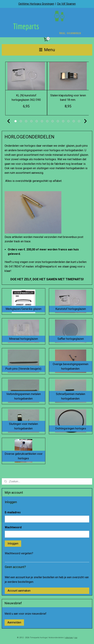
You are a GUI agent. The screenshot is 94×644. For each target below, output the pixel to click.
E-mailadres (13, 512)
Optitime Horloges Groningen (36, 4)
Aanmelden (14, 622)
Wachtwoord (13, 527)
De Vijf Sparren (66, 4)
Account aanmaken (19, 591)
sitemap (69, 638)
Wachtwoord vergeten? (19, 553)
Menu (47, 50)
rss (76, 638)
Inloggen (13, 543)
